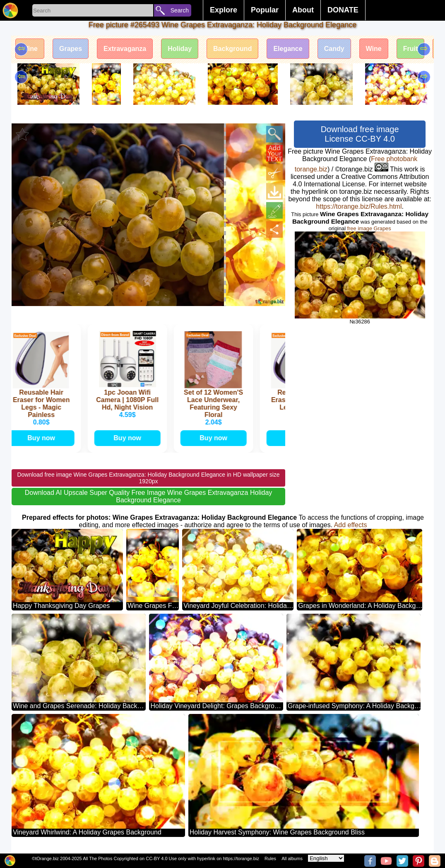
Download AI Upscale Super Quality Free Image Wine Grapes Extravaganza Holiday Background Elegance (149, 496)
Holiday (180, 49)
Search (180, 10)
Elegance (288, 49)
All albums (292, 858)
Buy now (43, 438)
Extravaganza (125, 49)
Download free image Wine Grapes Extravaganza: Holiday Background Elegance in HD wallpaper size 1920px (148, 478)
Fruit (411, 49)
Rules (270, 858)
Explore (224, 10)
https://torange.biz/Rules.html (359, 206)
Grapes (71, 49)
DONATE (343, 10)
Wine (30, 49)
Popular (265, 10)
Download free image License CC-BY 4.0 (360, 134)
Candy (334, 49)
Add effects (351, 525)
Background (232, 49)
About (303, 10)
